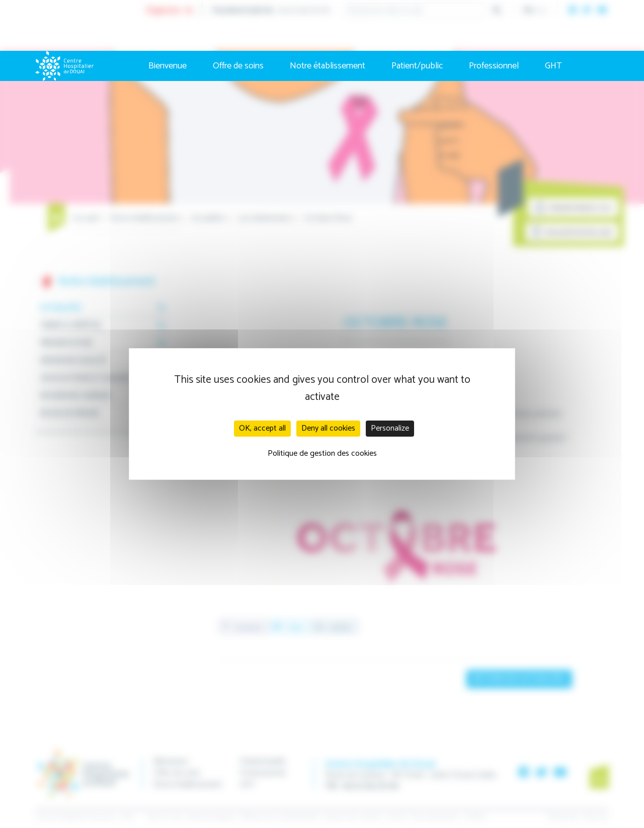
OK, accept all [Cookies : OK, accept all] (262, 428)
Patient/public (417, 66)
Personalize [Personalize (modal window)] (390, 428)
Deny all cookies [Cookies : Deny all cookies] (328, 428)
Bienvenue (168, 66)
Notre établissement (328, 66)
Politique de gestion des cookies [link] (322, 453)
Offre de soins (238, 66)
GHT (553, 66)
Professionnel (494, 66)
